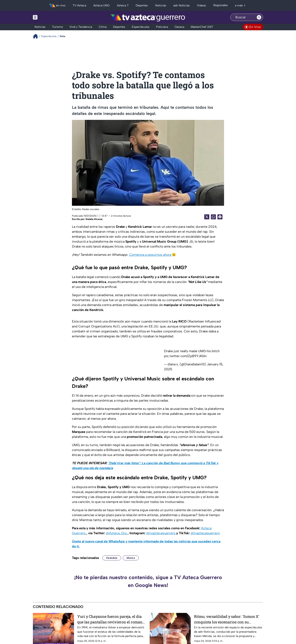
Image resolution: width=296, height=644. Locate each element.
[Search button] (259, 17)
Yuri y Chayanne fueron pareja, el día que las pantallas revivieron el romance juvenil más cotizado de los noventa (112, 619)
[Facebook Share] (220, 217)
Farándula (112, 558)
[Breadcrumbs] (37, 36)
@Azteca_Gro (117, 533)
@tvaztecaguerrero (161, 533)
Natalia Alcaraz (94, 219)
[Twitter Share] (207, 217)
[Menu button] (49, 17)
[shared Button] (213, 217)
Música (131, 558)
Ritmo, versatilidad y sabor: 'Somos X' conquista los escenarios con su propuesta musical (227, 619)
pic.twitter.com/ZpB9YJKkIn (185, 356)
